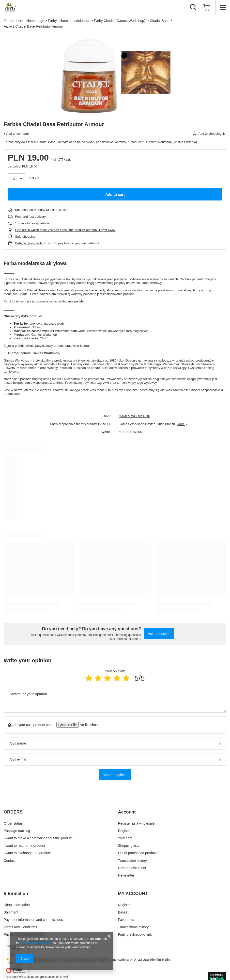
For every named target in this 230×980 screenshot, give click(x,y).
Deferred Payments (29, 243)
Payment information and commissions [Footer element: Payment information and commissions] (33, 920)
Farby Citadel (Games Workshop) (120, 21)
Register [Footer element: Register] (124, 831)
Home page (35, 21)
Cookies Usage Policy (35, 943)
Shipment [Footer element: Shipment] (11, 912)
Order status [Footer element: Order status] (13, 823)
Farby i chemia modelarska (69, 21)
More (181, 424)
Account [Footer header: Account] (127, 812)
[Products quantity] (16, 178)
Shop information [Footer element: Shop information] (17, 905)
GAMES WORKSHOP (135, 416)
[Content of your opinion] (115, 700)
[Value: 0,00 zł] (207, 7)
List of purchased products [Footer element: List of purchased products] (138, 853)
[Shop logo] (10, 7)
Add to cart (115, 194)
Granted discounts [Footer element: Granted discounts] (132, 868)
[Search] (193, 7)
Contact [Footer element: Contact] (10, 861)
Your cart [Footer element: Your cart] (125, 838)
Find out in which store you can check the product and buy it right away (65, 230)
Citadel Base (160, 21)
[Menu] (223, 7)
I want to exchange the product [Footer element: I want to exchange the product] (27, 853)
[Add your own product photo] (89, 725)
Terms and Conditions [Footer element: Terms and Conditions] (20, 927)
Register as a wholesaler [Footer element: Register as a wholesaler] (137, 823)
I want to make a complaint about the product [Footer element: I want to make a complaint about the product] (38, 838)
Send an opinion (115, 775)
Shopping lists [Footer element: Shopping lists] (129, 846)
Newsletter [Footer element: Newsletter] (126, 875)
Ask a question (159, 634)
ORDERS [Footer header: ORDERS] (13, 812)
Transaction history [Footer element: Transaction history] (133, 861)
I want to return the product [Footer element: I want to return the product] (24, 846)
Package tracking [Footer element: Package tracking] (17, 831)
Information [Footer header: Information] (16, 894)
